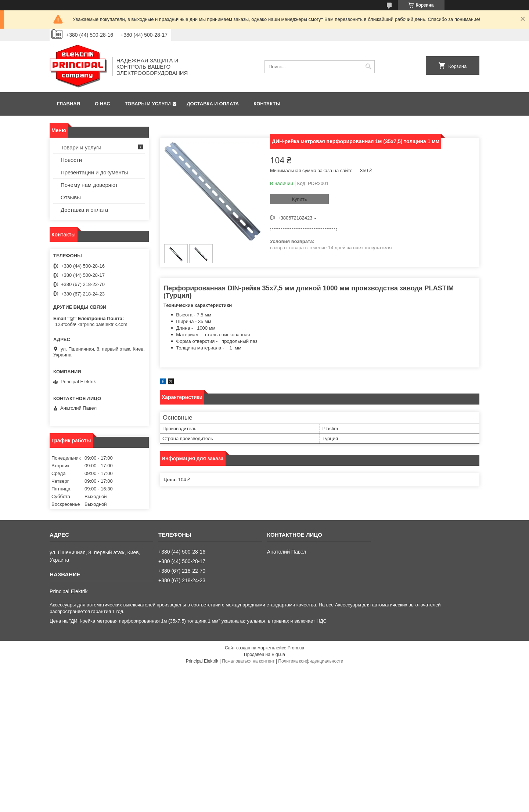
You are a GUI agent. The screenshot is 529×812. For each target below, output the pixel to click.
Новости (71, 160)
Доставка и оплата (213, 104)
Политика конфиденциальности (311, 661)
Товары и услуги (148, 104)
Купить (299, 199)
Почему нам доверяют (89, 185)
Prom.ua (296, 648)
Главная (69, 104)
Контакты (267, 104)
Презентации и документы (94, 172)
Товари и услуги (81, 147)
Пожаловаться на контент (248, 661)
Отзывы (71, 197)
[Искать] (368, 67)
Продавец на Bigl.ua (264, 655)
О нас (102, 104)
